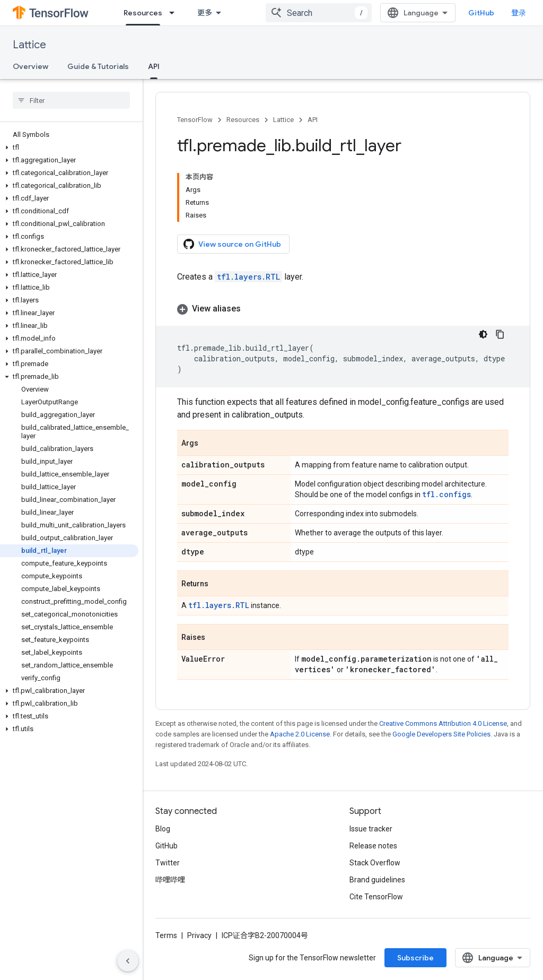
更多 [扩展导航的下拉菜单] (205, 13)
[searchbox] (71, 100)
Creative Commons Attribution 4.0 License (443, 723)
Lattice (29, 45)
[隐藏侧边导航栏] (128, 961)
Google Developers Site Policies (441, 734)
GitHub (481, 13)
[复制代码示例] (500, 334)
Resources (243, 120)
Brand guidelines (377, 880)
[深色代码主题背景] (483, 334)
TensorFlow (195, 120)
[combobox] (319, 13)
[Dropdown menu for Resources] (175, 13)
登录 (519, 13)
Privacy (199, 935)
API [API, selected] (154, 66)
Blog (163, 829)
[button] (69, 148)
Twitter (168, 863)
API (313, 120)
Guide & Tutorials (98, 66)
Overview (30, 66)
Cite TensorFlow (376, 897)
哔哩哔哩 (170, 880)
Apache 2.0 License (300, 734)
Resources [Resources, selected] (143, 13)
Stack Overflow (375, 863)
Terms (166, 935)
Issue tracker (371, 829)
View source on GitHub (232, 244)
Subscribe (415, 958)
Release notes (373, 846)
